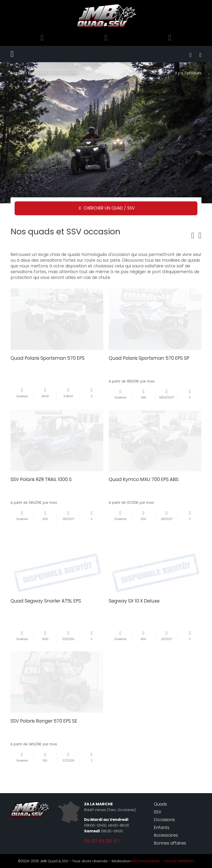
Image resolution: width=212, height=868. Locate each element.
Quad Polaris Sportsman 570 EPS (48, 358)
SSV (158, 812)
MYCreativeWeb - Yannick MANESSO (163, 861)
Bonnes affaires (170, 843)
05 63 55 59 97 (102, 841)
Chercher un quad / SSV (109, 208)
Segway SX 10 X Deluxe (134, 601)
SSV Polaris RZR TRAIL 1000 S (41, 479)
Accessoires (166, 835)
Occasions (164, 820)
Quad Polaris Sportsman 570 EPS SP (149, 358)
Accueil (17, 73)
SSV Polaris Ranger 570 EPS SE (44, 721)
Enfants (162, 828)
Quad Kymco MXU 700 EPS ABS (144, 479)
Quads (160, 804)
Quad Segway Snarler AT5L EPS (46, 601)
